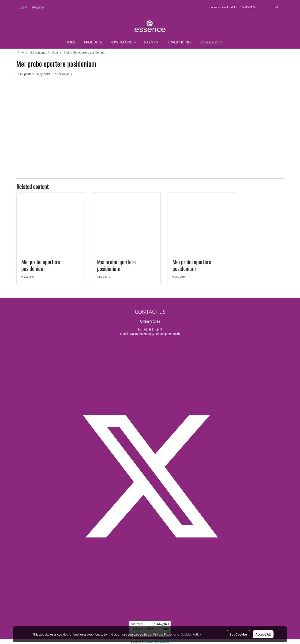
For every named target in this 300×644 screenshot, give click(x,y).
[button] (233, 42)
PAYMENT (152, 42)
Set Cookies (238, 634)
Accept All (263, 634)
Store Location (211, 42)
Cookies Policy (191, 634)
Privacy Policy (163, 634)
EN (278, 7)
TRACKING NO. (180, 42)
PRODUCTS (93, 42)
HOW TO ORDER (123, 42)
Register (38, 7)
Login (23, 7)
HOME (71, 42)
